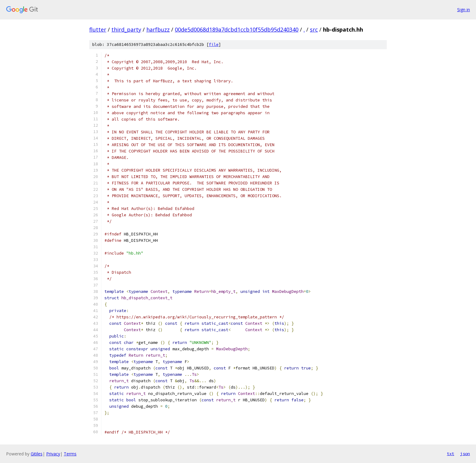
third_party (126, 29)
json (465, 454)
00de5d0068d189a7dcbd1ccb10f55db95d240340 (237, 29)
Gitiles (37, 454)
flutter (98, 29)
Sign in (464, 10)
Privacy (53, 454)
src (314, 29)
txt (450, 454)
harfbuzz (158, 29)
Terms (70, 454)
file (214, 45)
